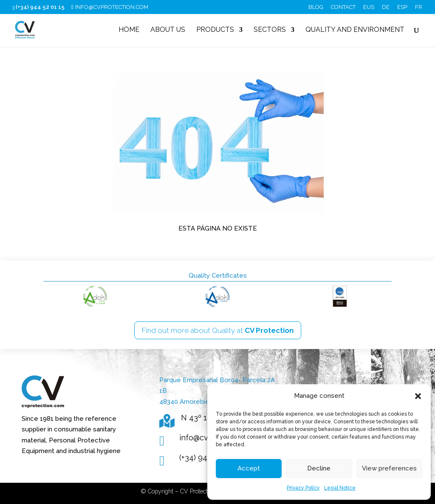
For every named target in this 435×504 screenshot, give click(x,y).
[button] (418, 396)
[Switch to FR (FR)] (419, 9)
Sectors (270, 30)
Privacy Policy (303, 488)
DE (386, 7)
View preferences (389, 468)
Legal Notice (340, 488)
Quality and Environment (355, 30)
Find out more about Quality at (218, 330)
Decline (319, 468)
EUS (369, 7)
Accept (249, 468)
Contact (343, 7)
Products (215, 30)
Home (129, 30)
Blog (316, 7)
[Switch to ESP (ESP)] (402, 9)
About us (168, 30)
